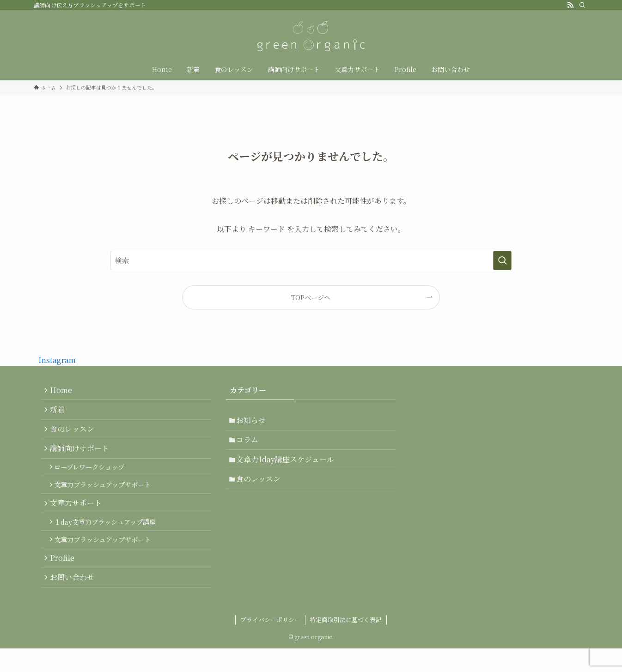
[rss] (570, 5)
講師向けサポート (82, 457)
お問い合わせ (74, 601)
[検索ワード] (311, 260)
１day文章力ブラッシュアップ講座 (109, 539)
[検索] (582, 5)
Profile (64, 579)
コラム (250, 443)
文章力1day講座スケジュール (288, 465)
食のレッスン (74, 435)
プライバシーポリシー (270, 643)
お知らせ (254, 421)
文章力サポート (78, 518)
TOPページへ (311, 297)
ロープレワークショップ (93, 477)
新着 (60, 413)
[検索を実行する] (502, 260)
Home (63, 391)
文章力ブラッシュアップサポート (106, 497)
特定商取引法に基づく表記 (346, 643)
